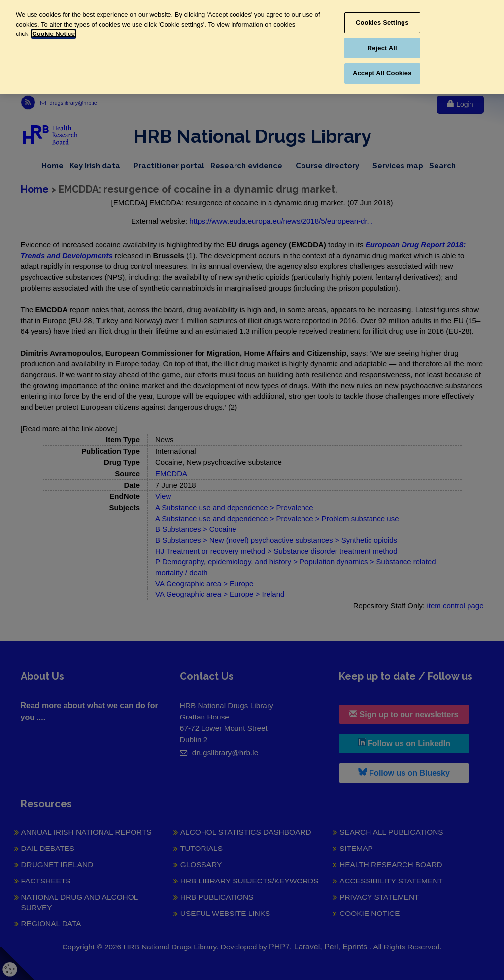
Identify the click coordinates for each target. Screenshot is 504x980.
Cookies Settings (382, 22)
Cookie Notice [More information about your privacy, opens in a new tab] (53, 34)
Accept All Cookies (382, 73)
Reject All (382, 48)
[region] (252, 47)
